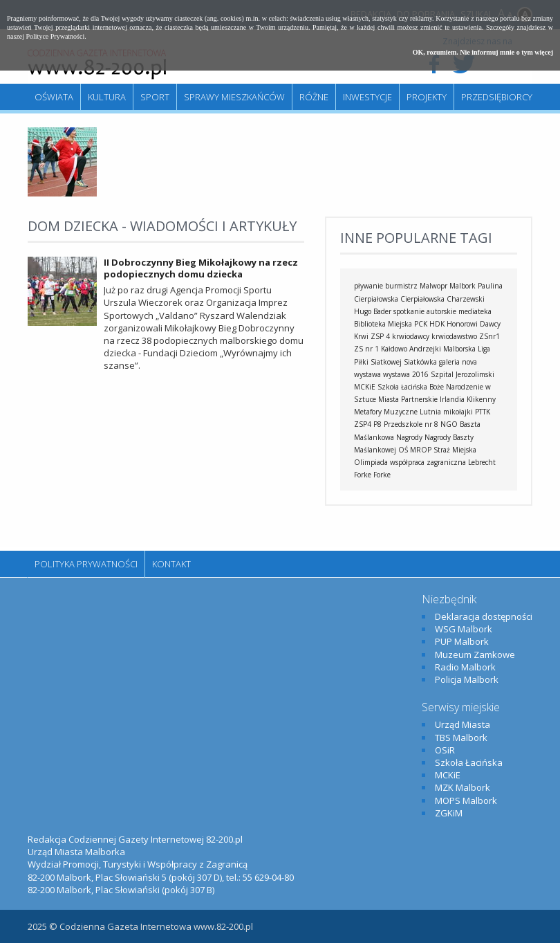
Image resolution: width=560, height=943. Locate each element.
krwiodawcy (411, 336)
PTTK (483, 412)
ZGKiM (449, 813)
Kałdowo (394, 349)
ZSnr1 (489, 336)
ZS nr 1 (366, 349)
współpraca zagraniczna (428, 462)
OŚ (403, 450)
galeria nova (458, 362)
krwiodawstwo (454, 336)
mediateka (475, 311)
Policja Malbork (467, 679)
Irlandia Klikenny (468, 399)
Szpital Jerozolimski (463, 374)
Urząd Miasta (463, 724)
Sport (155, 97)
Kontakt (171, 564)
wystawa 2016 (406, 374)
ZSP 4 (380, 336)
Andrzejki (425, 349)
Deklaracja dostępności (484, 616)
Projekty (427, 97)
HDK (437, 324)
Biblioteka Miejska (383, 324)
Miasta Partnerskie (408, 399)
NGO (449, 424)
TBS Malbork (461, 738)
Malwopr (433, 286)
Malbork (463, 286)
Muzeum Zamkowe (475, 654)
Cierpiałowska (422, 299)
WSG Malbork (464, 629)
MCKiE (365, 387)
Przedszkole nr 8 (411, 424)
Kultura (107, 97)
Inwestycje (367, 97)
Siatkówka (420, 362)
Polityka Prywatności (86, 564)
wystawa (367, 374)
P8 (377, 424)
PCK (421, 324)
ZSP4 (363, 424)
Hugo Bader (373, 311)
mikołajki (458, 412)
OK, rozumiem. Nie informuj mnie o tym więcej (483, 52)
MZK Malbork (463, 787)
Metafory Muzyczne (386, 412)
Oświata (54, 97)
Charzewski (466, 299)
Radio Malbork (465, 667)
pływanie (368, 286)
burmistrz (401, 286)
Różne (314, 97)
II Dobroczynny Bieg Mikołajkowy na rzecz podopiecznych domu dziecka (201, 268)
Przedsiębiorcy (497, 97)
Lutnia (430, 412)
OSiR (445, 750)
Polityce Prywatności (56, 36)
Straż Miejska (455, 450)
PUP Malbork (462, 641)
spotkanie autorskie (425, 311)
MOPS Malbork (466, 800)
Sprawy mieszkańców (234, 97)
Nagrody (409, 437)
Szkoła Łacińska (402, 387)
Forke (382, 475)
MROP (421, 450)
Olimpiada (371, 462)
